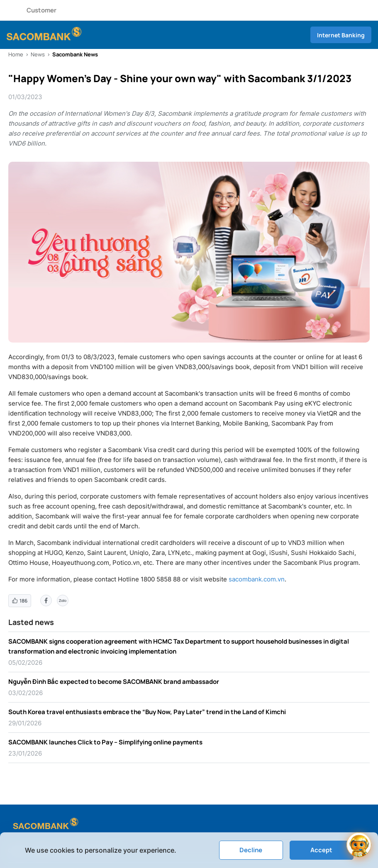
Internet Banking (341, 35)
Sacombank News (75, 54)
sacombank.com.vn (257, 579)
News (38, 54)
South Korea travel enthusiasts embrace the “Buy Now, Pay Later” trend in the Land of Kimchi (147, 712)
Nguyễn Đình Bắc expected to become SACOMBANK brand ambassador (114, 682)
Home (16, 54)
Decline (251, 850)
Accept (321, 850)
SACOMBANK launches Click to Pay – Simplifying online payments (105, 742)
